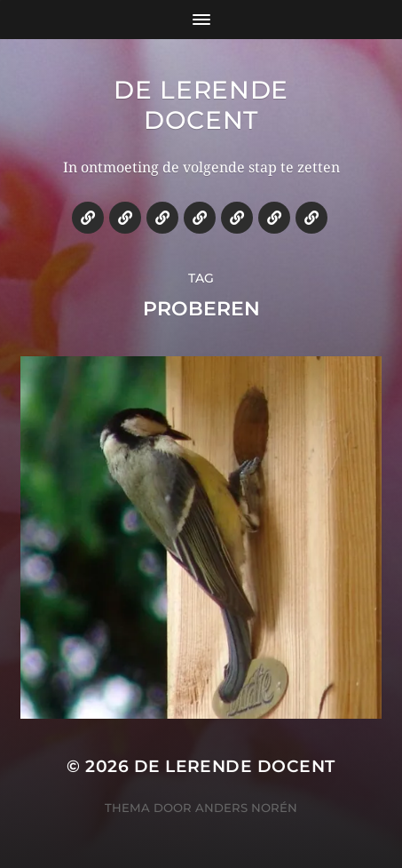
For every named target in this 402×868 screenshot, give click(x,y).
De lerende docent (201, 105)
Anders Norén (246, 808)
